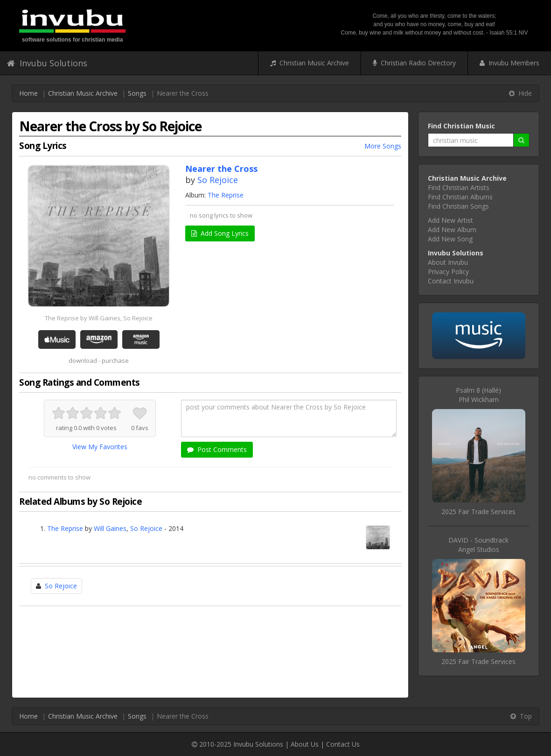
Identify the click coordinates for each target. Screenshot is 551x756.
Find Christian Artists (459, 187)
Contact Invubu (451, 281)
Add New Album (452, 230)
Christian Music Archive (310, 63)
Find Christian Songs (458, 206)
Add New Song (450, 239)
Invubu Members (509, 63)
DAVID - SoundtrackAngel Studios (478, 545)
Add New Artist (450, 220)
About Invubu (448, 262)
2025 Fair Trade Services (478, 512)
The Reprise (226, 195)
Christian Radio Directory (414, 63)
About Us (305, 744)
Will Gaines (110, 528)
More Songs (383, 146)
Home (28, 93)
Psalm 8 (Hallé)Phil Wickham (478, 395)
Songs (137, 93)
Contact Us (343, 744)
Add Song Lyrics (220, 233)
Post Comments (217, 449)
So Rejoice (218, 180)
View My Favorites (100, 447)
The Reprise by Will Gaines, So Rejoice (99, 318)
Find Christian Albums (460, 197)
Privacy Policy (448, 272)
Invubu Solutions (47, 63)
